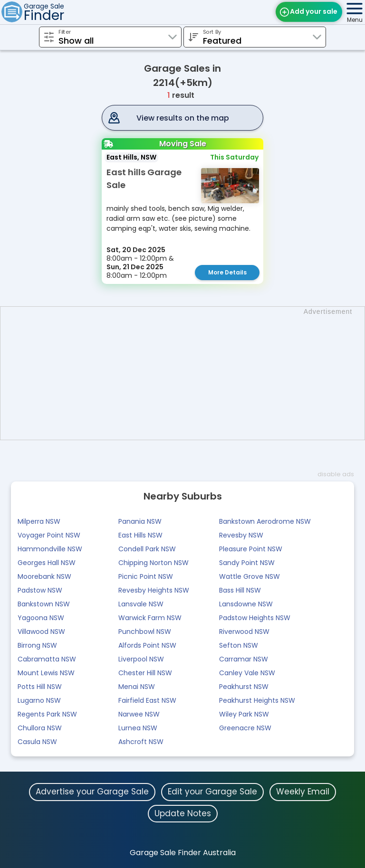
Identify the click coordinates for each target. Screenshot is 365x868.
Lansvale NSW (141, 604)
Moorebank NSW (44, 576)
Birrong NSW (37, 645)
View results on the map (183, 118)
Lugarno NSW (39, 700)
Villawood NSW (41, 632)
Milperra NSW (39, 521)
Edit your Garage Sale (212, 792)
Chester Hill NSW (145, 673)
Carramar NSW (244, 659)
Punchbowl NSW (145, 632)
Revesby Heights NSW (154, 590)
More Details (227, 272)
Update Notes (183, 813)
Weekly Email (303, 792)
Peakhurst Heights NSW (257, 700)
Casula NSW (37, 742)
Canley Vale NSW (247, 673)
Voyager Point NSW (49, 535)
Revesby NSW (241, 535)
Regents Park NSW (47, 714)
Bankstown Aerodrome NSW (265, 521)
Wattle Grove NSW (250, 576)
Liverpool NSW (141, 659)
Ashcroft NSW (141, 742)
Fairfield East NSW (147, 700)
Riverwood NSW (244, 632)
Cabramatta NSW (47, 659)
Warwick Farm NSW (150, 618)
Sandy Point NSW (247, 563)
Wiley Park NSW (244, 714)
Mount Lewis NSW (46, 673)
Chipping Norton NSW (154, 563)
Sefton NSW (239, 645)
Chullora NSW (40, 728)
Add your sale (314, 11)
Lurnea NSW (138, 728)
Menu (355, 20)
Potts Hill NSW (40, 687)
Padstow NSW (40, 590)
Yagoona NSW (41, 618)
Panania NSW (140, 521)
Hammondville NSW (50, 549)
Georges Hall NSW (47, 563)
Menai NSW (137, 687)
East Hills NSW (140, 535)
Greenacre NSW (245, 728)
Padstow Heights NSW (255, 618)
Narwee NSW (139, 714)
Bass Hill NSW (240, 590)
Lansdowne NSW (246, 604)
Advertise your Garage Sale (92, 792)
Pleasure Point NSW (251, 549)
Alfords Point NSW (147, 645)
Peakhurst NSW (244, 687)
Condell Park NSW (147, 549)
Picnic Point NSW (146, 576)
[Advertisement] (187, 373)
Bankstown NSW (44, 604)
